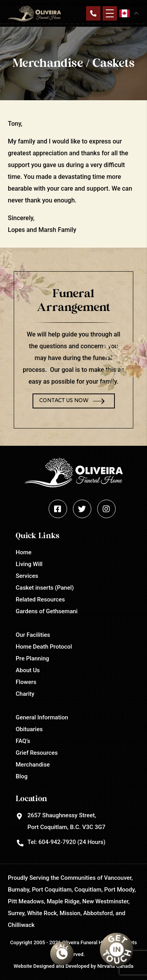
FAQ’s (23, 741)
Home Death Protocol (44, 647)
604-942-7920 (57, 842)
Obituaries (29, 729)
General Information (42, 717)
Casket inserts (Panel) (45, 588)
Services (27, 576)
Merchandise (33, 765)
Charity (25, 694)
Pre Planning (32, 658)
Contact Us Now (64, 401)
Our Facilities (33, 635)
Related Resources (40, 599)
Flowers (26, 682)
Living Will (29, 564)
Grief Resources (37, 753)
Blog (22, 776)
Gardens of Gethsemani (47, 611)
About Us (28, 670)
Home (24, 552)
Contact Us (93, 13)
